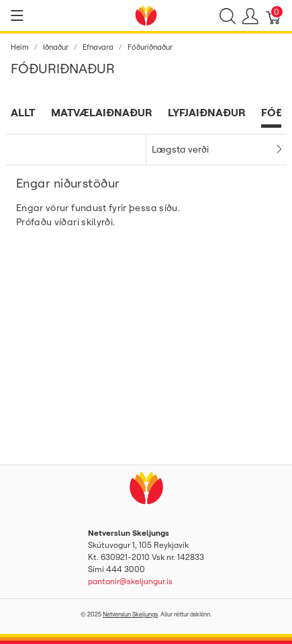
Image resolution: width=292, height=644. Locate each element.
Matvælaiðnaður (101, 112)
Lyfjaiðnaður (206, 112)
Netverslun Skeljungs (130, 614)
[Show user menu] (250, 15)
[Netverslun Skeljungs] (146, 14)
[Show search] (228, 15)
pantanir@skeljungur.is (130, 581)
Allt (23, 112)
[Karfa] (274, 15)
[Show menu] (17, 15)
